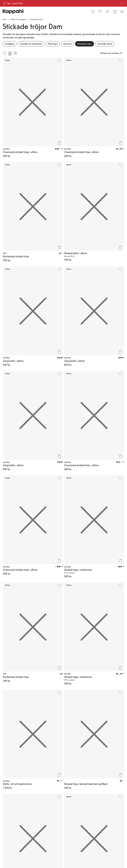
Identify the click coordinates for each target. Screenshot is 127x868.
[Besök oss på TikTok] (5, 825)
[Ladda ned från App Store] (12, 814)
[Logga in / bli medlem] (107, 12)
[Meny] (122, 12)
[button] (64, 665)
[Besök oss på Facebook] (37, 825)
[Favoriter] (100, 12)
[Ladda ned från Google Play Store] (34, 814)
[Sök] (93, 12)
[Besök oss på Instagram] (16, 825)
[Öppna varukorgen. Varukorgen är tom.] (115, 12)
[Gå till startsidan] (13, 12)
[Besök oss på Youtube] (26, 825)
